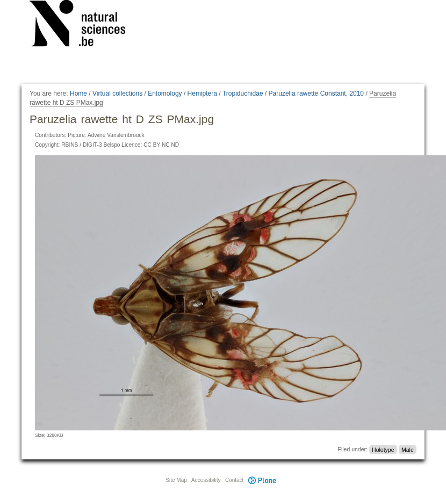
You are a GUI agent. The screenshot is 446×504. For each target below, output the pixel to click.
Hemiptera (202, 93)
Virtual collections (117, 93)
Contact (234, 480)
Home (78, 93)
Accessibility (206, 480)
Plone (263, 480)
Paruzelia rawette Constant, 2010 (316, 93)
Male (408, 449)
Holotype (383, 449)
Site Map (176, 480)
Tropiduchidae (243, 93)
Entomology (165, 93)
